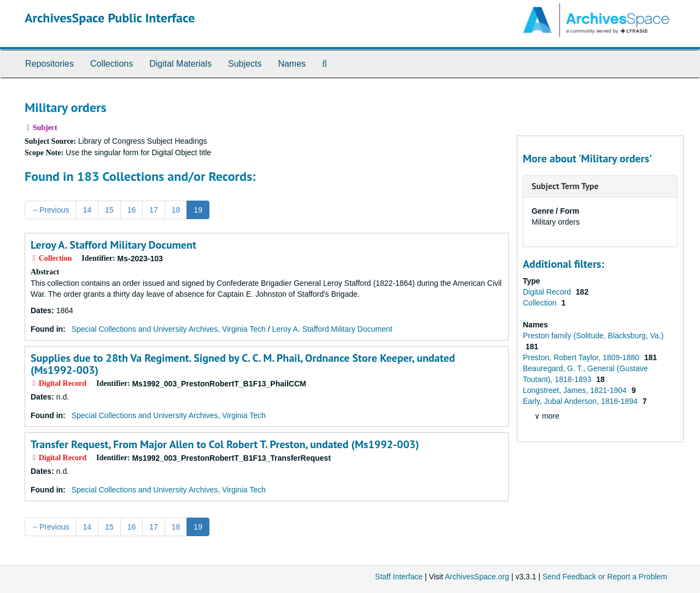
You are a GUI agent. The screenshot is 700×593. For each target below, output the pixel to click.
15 (109, 210)
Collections (112, 64)
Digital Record (548, 292)
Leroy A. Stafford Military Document (113, 245)
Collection (541, 303)
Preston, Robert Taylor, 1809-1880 (582, 357)
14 (87, 210)
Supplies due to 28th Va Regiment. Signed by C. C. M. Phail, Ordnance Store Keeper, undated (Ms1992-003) (243, 364)
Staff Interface (399, 577)
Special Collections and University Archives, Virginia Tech (169, 329)
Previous (50, 210)
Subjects (245, 64)
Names (292, 64)
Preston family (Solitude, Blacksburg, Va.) (593, 336)
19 (198, 210)
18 (176, 210)
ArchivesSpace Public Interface (110, 18)
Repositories (49, 64)
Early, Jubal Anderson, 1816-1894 (581, 401)
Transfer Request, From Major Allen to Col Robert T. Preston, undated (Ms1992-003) (225, 444)
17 (154, 210)
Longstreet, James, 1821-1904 (576, 390)
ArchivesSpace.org (477, 577)
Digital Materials (180, 64)
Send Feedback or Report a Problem (605, 577)
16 (132, 210)
